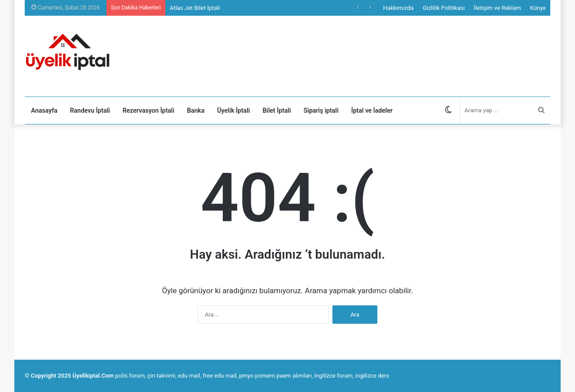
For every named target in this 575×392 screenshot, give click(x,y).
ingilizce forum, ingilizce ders (352, 376)
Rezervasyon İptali (148, 110)
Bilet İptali (276, 110)
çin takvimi (161, 376)
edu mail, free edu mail (207, 376)
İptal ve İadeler (372, 110)
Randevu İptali (90, 110)
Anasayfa (44, 110)
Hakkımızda (398, 8)
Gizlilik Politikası (444, 8)
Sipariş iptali (321, 110)
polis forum (130, 376)
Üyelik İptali (233, 110)
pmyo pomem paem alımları (275, 376)
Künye (538, 8)
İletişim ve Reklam (498, 8)
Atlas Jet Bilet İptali (195, 8)
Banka (196, 110)
